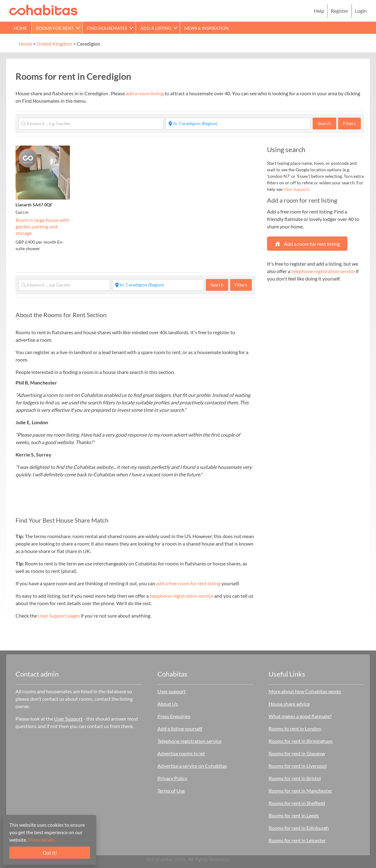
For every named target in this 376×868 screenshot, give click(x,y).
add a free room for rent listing (188, 583)
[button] (78, 28)
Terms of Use (171, 791)
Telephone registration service (189, 741)
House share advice (289, 704)
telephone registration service (181, 596)
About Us (168, 704)
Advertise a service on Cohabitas (192, 766)
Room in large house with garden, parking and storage (42, 226)
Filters (349, 123)
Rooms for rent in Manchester (300, 791)
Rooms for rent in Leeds (294, 815)
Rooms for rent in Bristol (295, 778)
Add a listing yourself (180, 729)
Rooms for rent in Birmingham (301, 741)
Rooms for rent (55, 28)
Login (361, 11)
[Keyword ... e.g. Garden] (91, 124)
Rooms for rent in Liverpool (298, 766)
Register (340, 11)
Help (319, 11)
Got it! (50, 853)
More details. (42, 840)
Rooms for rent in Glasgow (297, 753)
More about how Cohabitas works (305, 691)
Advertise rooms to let (181, 753)
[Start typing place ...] (238, 124)
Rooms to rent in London (295, 729)
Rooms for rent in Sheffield (297, 803)
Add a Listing (156, 28)
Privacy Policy (172, 778)
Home (20, 28)
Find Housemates (107, 28)
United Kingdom (54, 44)
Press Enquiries (174, 716)
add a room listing (145, 93)
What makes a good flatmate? (300, 716)
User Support (296, 189)
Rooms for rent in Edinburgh (299, 828)
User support (172, 691)
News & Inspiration (207, 28)
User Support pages (59, 616)
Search (327, 123)
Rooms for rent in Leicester (297, 840)
